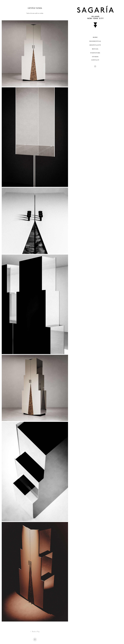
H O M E (95, 37)
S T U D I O (95, 57)
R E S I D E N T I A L (95, 41)
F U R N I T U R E (95, 53)
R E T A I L (95, 49)
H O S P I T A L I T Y (95, 45)
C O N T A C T (95, 60)
